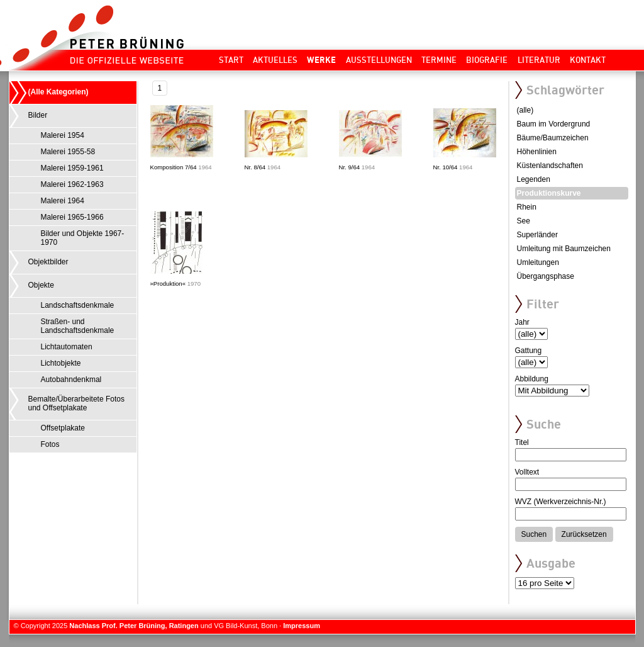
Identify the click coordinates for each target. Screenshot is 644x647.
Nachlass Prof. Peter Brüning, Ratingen (134, 626)
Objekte (41, 285)
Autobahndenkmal (71, 380)
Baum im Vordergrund (554, 124)
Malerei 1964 (63, 201)
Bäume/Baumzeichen (553, 138)
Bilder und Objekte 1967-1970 (83, 238)
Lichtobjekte (61, 363)
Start (231, 60)
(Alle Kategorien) (58, 92)
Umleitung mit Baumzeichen (564, 249)
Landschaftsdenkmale (78, 305)
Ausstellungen (379, 60)
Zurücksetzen (584, 534)
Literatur (539, 60)
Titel (522, 442)
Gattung (529, 351)
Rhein (527, 207)
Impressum (302, 626)
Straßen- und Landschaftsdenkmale (78, 326)
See (524, 221)
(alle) (525, 110)
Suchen (534, 534)
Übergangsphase (546, 276)
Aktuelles (275, 60)
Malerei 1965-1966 (72, 217)
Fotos (50, 444)
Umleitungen (538, 262)
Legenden (534, 179)
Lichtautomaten (67, 347)
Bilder (38, 115)
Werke (321, 60)
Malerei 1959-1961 (72, 168)
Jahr (522, 322)
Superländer (537, 235)
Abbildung (532, 379)
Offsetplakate (63, 428)
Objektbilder (48, 262)
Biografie (487, 60)
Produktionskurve (549, 193)
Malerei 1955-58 (68, 152)
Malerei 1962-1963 (72, 184)
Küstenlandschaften (550, 166)
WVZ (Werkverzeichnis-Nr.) (561, 502)
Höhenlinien (537, 152)
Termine (439, 60)
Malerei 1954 (63, 135)
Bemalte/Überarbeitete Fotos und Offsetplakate (76, 403)
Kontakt (588, 60)
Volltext (527, 472)
